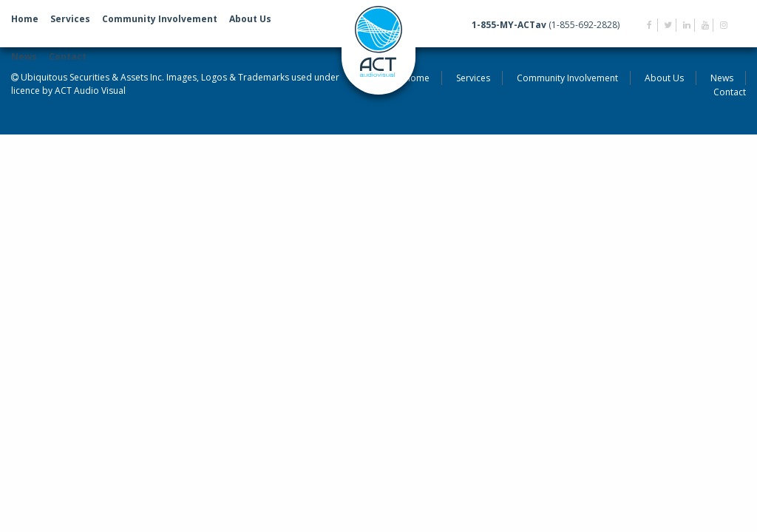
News (24, 57)
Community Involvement (160, 19)
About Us (250, 19)
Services (70, 19)
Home (25, 19)
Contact (68, 57)
